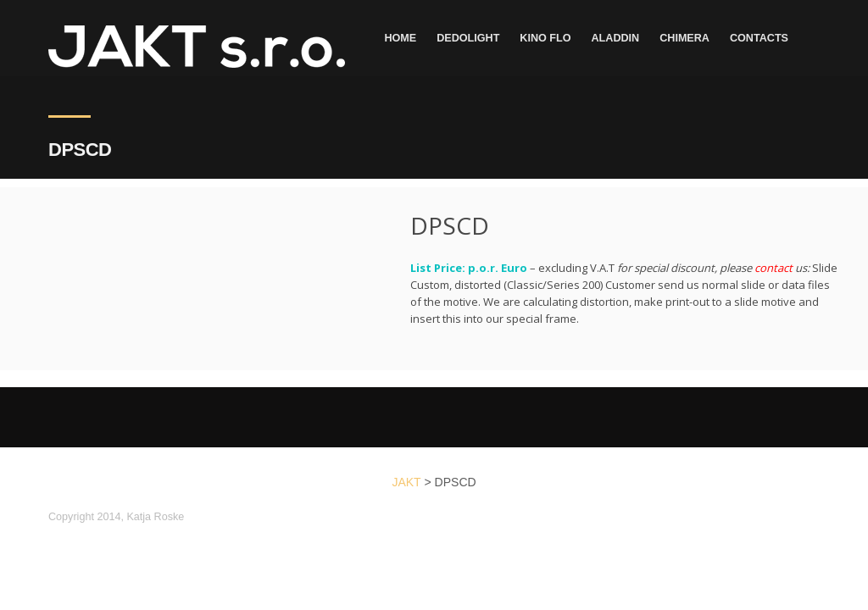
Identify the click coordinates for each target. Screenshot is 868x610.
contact (773, 268)
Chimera (684, 38)
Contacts (759, 38)
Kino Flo (545, 38)
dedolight (468, 38)
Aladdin (616, 38)
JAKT (406, 482)
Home (400, 38)
